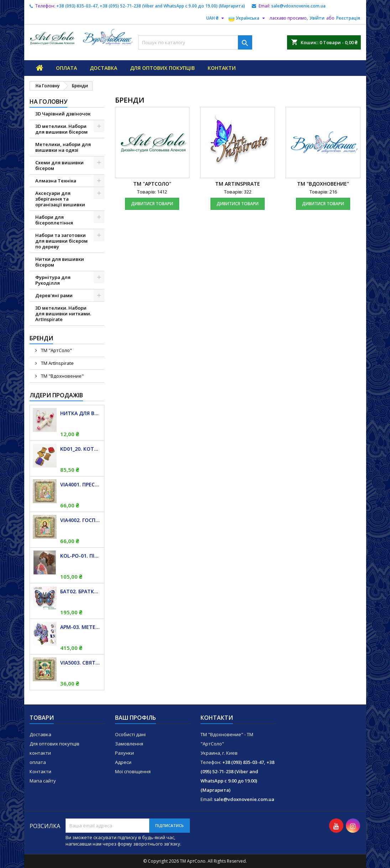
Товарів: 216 (323, 192)
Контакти (40, 771)
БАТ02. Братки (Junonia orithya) (81, 591)
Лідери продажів (56, 395)
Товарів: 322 (238, 192)
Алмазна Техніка (56, 181)
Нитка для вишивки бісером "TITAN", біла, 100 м (81, 413)
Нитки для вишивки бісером (60, 262)
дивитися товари (152, 204)
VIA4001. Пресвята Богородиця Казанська (81, 484)
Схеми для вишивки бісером (59, 165)
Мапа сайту (43, 781)
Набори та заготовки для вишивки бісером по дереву (61, 241)
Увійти (317, 18)
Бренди (41, 338)
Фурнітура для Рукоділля (53, 280)
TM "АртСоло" (56, 350)
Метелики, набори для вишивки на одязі (63, 147)
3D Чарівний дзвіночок (63, 114)
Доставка (103, 68)
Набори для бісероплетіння (54, 220)
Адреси (123, 762)
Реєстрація (348, 18)
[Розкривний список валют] (216, 18)
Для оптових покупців (162, 68)
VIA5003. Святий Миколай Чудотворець (81, 663)
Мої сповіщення (133, 771)
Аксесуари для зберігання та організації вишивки (60, 199)
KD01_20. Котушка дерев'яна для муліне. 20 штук (81, 449)
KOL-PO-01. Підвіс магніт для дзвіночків (81, 556)
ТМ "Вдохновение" (62, 376)
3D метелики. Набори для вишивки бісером (61, 129)
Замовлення (129, 744)
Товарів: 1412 (152, 192)
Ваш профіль (136, 718)
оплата (66, 68)
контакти (222, 68)
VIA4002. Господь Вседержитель (81, 520)
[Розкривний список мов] (248, 18)
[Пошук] (195, 42)
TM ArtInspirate (57, 363)
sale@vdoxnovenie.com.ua (298, 6)
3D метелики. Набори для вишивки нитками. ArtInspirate (63, 314)
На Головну (48, 102)
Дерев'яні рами (54, 295)
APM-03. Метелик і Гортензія (81, 627)
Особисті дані (130, 734)
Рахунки (124, 753)
